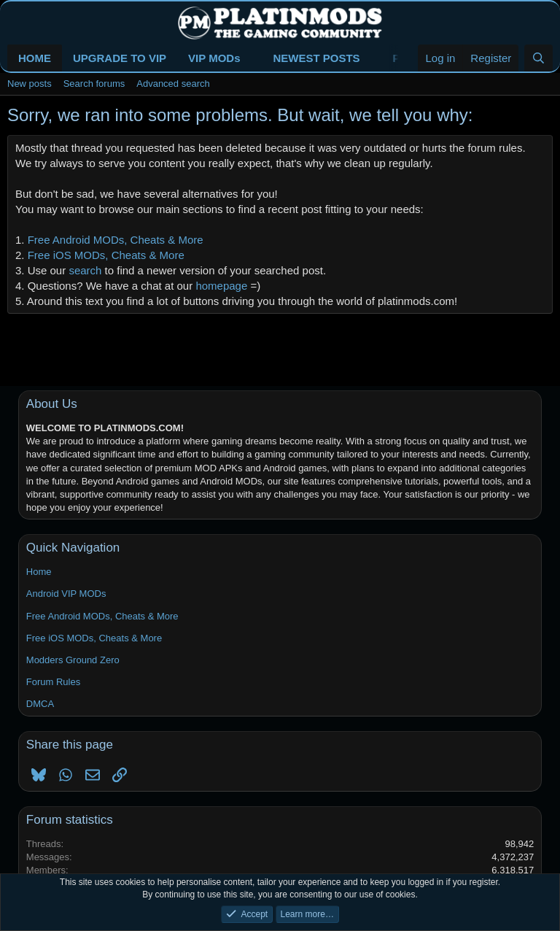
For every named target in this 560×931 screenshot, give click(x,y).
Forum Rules (53, 682)
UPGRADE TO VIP (120, 58)
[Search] (538, 58)
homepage (221, 286)
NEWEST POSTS (316, 58)
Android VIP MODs (66, 594)
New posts (30, 84)
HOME (35, 58)
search (85, 270)
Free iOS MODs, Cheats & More (106, 255)
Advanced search (173, 84)
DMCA (40, 704)
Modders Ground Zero (73, 660)
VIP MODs (214, 58)
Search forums (94, 84)
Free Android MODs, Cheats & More (116, 240)
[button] (252, 58)
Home (39, 572)
